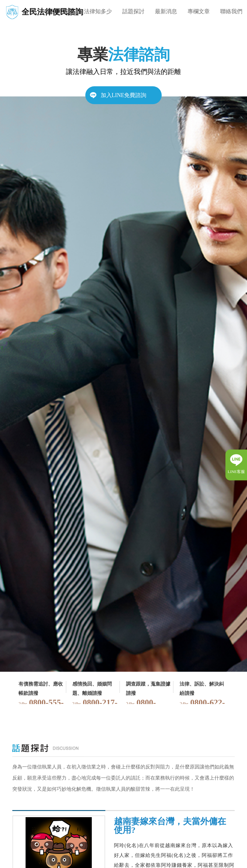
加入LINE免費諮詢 (124, 95)
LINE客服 (236, 472)
